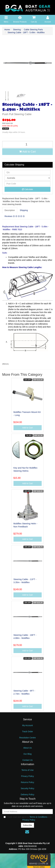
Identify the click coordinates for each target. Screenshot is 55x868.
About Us (28, 748)
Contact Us (27, 760)
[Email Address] (27, 812)
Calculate (27, 189)
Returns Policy (27, 782)
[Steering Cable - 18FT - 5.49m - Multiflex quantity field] (27, 144)
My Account (27, 725)
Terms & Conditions (38, 817)
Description (10, 210)
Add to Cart (27, 152)
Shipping (24, 210)
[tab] (10, 210)
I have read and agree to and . (27, 818)
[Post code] (27, 184)
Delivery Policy (28, 795)
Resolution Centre (27, 738)
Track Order (27, 732)
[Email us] (27, 832)
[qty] (27, 172)
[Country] (27, 178)
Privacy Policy (27, 776)
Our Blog (27, 754)
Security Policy (28, 788)
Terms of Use (27, 770)
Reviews (15, 216)
